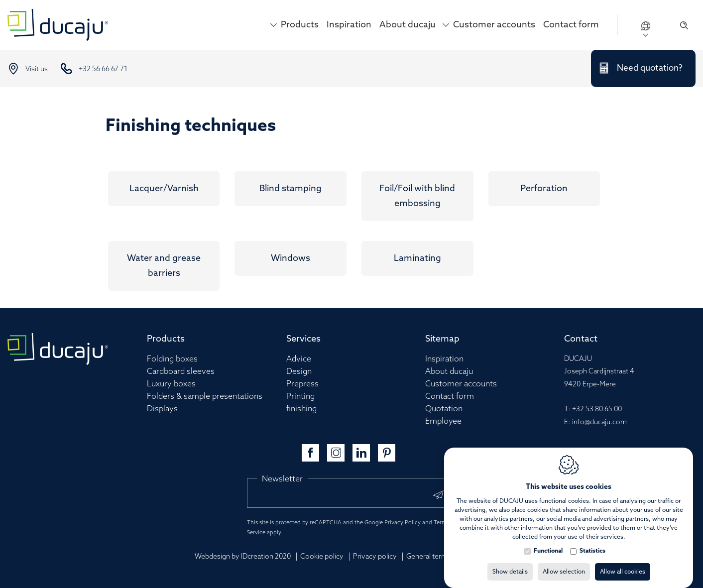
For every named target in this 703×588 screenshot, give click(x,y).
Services (303, 339)
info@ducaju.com (599, 422)
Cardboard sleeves (181, 372)
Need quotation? (650, 68)
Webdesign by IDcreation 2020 (243, 557)
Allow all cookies (623, 562)
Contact (581, 339)
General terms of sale (440, 557)
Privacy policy (375, 557)
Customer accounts (494, 25)
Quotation (444, 409)
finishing (301, 409)
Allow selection (564, 562)
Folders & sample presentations (205, 397)
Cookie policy (322, 557)
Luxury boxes (171, 384)
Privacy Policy (403, 523)
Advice (299, 359)
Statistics (592, 541)
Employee (443, 421)
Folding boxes (172, 359)
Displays (162, 409)
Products (300, 25)
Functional (548, 541)
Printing (300, 397)
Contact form (571, 25)
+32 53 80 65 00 (597, 410)
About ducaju (408, 25)
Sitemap (442, 339)
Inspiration (349, 25)
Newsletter (282, 479)
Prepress (302, 384)
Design (299, 372)
